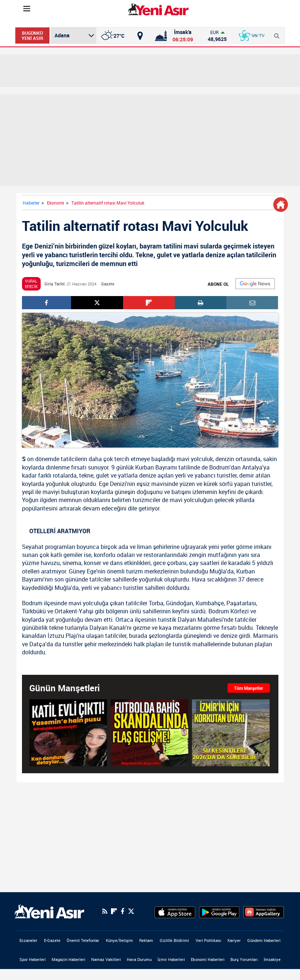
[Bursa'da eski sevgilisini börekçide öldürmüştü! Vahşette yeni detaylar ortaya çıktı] (68, 733)
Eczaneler (28, 940)
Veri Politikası (208, 940)
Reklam (146, 940)
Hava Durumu (139, 959)
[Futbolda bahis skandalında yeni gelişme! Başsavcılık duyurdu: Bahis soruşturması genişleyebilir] (149, 733)
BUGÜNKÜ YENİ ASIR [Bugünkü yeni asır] (32, 35)
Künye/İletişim (119, 940)
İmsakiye (272, 959)
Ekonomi (55, 203)
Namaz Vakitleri (106, 959)
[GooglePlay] (219, 911)
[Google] (255, 284)
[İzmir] (114, 35)
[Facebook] (122, 911)
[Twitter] (131, 911)
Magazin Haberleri (68, 959)
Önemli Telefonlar (83, 940)
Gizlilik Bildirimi (174, 940)
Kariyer (234, 940)
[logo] (49, 911)
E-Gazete (52, 940)
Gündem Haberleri (264, 940)
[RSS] (105, 911)
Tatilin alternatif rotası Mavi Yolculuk (108, 203)
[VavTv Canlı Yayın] (252, 35)
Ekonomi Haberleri (208, 959)
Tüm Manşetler (249, 688)
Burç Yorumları (244, 959)
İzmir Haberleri (171, 959)
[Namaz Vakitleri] (175, 35)
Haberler (31, 203)
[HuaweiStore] (264, 911)
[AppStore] (175, 911)
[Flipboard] (114, 911)
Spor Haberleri (33, 959)
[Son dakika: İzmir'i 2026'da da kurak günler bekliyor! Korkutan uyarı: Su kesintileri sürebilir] (231, 733)
